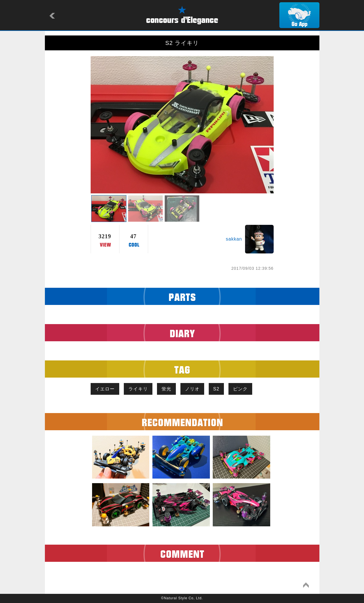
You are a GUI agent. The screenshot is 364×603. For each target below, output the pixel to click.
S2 (216, 389)
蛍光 (166, 389)
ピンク (240, 389)
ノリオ (192, 389)
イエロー (105, 389)
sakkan (234, 239)
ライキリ (138, 389)
